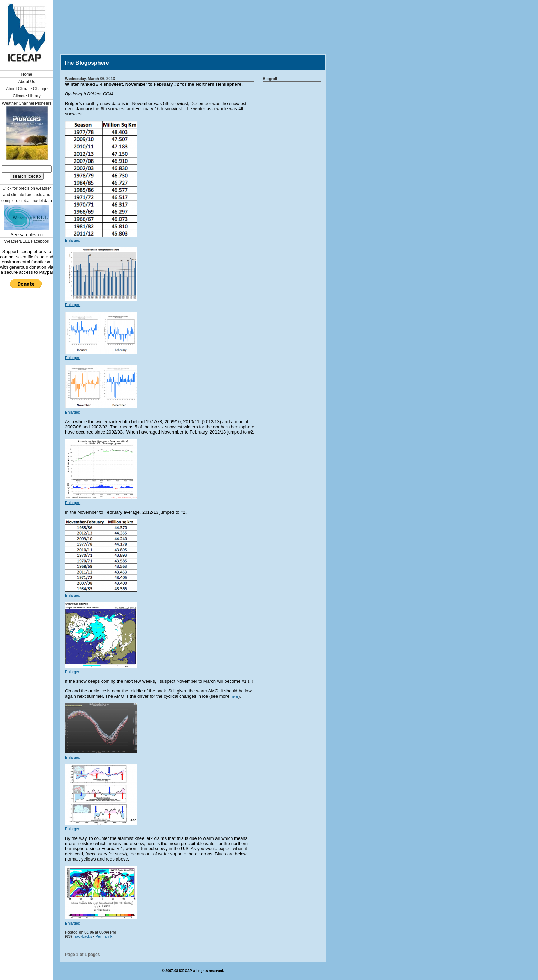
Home (27, 74)
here (234, 696)
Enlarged (73, 240)
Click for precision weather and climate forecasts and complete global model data (27, 195)
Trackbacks (83, 936)
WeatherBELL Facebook (27, 241)
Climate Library (27, 96)
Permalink (104, 936)
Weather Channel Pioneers (27, 103)
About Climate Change (27, 89)
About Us (27, 82)
